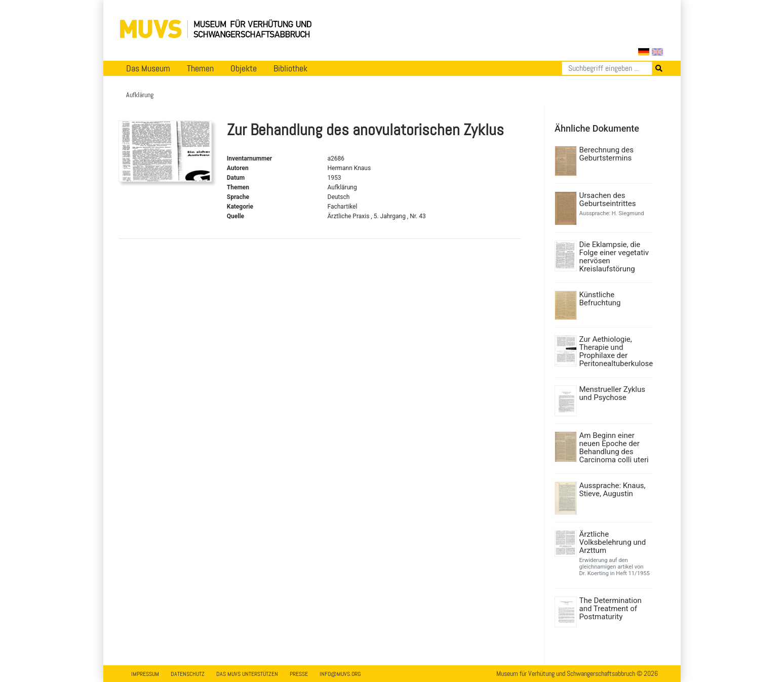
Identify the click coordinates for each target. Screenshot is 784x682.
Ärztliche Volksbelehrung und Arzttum (613, 542)
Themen (200, 68)
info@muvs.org (340, 674)
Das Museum (148, 68)
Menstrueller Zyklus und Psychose (613, 393)
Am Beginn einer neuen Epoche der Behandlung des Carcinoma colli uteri (614, 448)
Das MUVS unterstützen (247, 674)
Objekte (244, 68)
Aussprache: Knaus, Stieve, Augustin (613, 490)
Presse (299, 674)
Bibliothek (290, 68)
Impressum (145, 674)
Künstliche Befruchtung (600, 299)
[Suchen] (607, 68)
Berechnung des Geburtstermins (606, 154)
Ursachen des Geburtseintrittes (608, 199)
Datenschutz (188, 674)
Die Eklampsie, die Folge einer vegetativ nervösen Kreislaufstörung (614, 257)
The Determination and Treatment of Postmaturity (611, 609)
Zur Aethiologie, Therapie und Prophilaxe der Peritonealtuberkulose (615, 351)
